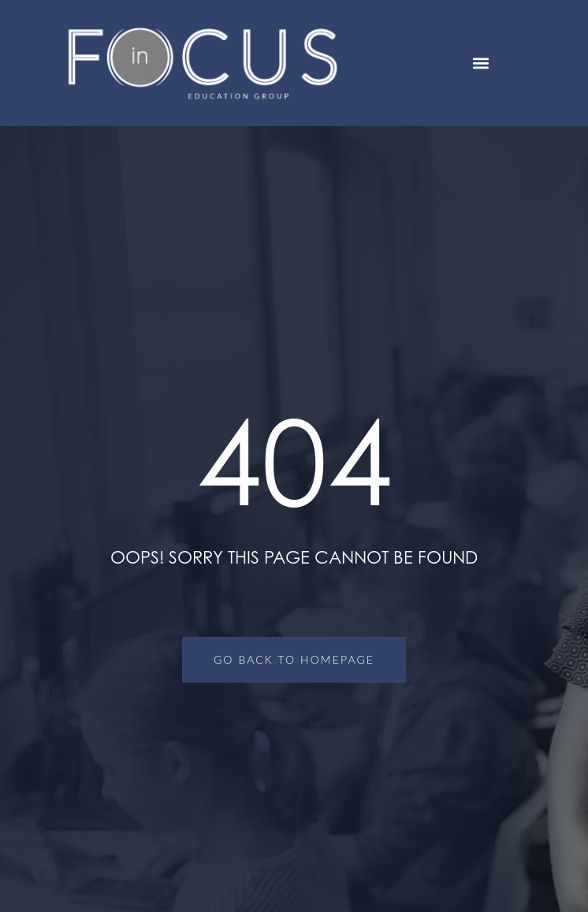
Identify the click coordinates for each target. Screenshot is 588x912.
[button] (481, 63)
